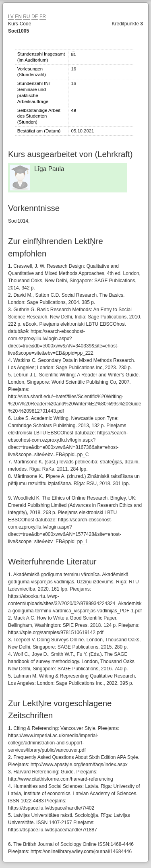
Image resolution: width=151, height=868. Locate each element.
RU (26, 17)
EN (18, 17)
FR (43, 17)
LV (11, 17)
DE (35, 17)
